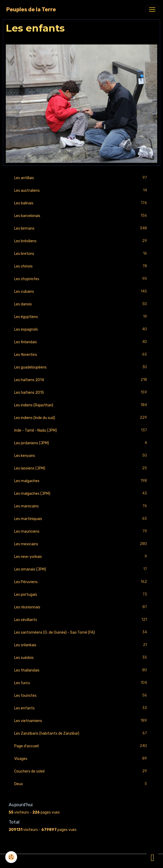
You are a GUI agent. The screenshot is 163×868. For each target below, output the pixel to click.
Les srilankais (82, 645)
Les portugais (82, 595)
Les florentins (82, 355)
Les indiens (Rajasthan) (82, 405)
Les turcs (82, 683)
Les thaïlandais (82, 670)
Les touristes (82, 696)
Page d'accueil (82, 746)
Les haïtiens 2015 (82, 393)
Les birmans (82, 228)
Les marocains (82, 506)
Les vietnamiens (82, 721)
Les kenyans (82, 456)
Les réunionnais (82, 607)
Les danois (82, 304)
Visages (82, 759)
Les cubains (82, 292)
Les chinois (82, 266)
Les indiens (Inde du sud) (82, 418)
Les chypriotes (82, 279)
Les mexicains (82, 544)
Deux (82, 784)
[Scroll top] (152, 857)
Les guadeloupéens (82, 367)
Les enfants (82, 708)
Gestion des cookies (82, 861)
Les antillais (82, 178)
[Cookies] (11, 857)
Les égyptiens (82, 317)
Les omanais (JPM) (82, 569)
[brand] (31, 9)
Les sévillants (82, 620)
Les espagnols (82, 329)
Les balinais (82, 203)
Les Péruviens (82, 582)
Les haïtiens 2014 (82, 380)
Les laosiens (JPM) (82, 468)
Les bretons (82, 254)
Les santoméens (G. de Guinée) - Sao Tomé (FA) (82, 632)
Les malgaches (82, 481)
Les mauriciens (82, 531)
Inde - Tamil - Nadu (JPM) (82, 430)
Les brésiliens (82, 241)
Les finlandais (82, 342)
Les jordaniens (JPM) (82, 443)
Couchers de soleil (82, 771)
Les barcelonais (82, 216)
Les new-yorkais (82, 557)
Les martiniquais (82, 519)
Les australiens (82, 191)
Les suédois (82, 658)
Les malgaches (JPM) (82, 494)
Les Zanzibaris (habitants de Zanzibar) (82, 733)
